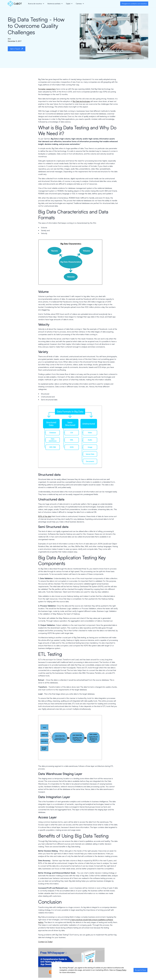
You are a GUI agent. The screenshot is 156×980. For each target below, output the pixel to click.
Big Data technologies (81, 101)
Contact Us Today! (45, 942)
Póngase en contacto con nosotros (134, 4)
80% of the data (45, 516)
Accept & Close (140, 970)
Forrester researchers (47, 89)
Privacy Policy (121, 970)
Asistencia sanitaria (54, 4)
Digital (68, 4)
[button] (36, 4)
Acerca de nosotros (35, 4)
